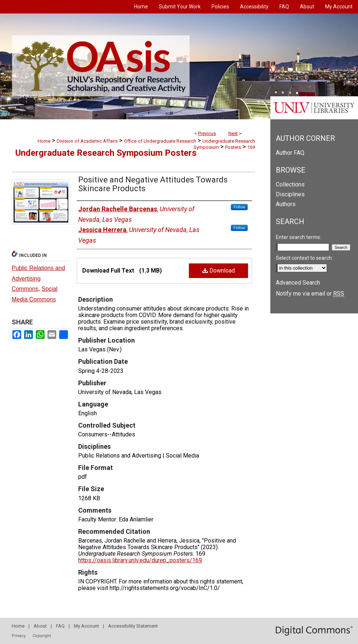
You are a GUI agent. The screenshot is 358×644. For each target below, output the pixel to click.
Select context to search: (304, 258)
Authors (286, 204)
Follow (239, 207)
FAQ (60, 626)
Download (219, 271)
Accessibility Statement (133, 626)
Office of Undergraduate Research (160, 141)
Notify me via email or (310, 294)
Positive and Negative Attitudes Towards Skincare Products (153, 184)
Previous (207, 133)
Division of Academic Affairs (87, 141)
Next (233, 133)
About (40, 626)
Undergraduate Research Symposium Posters (106, 153)
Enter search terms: (298, 237)
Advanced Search (298, 283)
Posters (233, 147)
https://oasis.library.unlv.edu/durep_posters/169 (140, 560)
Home (44, 141)
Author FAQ (290, 153)
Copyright (42, 636)
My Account (86, 626)
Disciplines (290, 194)
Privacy (19, 636)
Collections (290, 184)
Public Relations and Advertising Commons (38, 279)
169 (251, 147)
